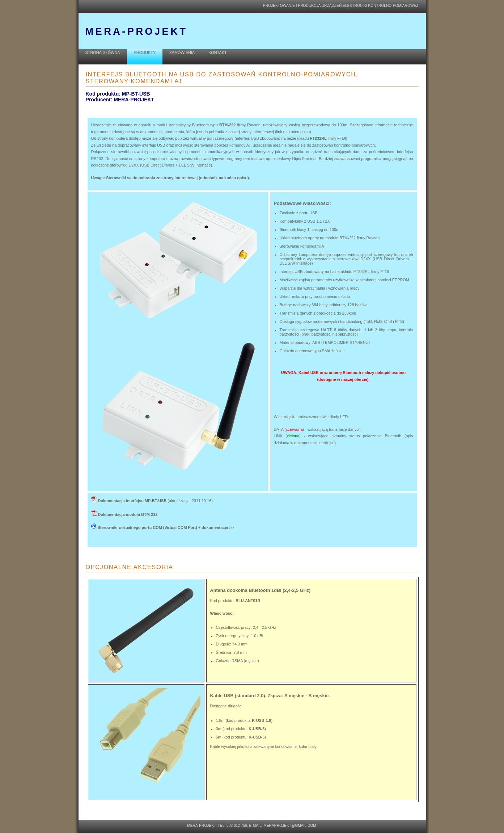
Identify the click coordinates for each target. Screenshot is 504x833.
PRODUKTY (145, 52)
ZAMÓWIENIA (182, 52)
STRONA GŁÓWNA (103, 52)
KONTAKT (218, 52)
